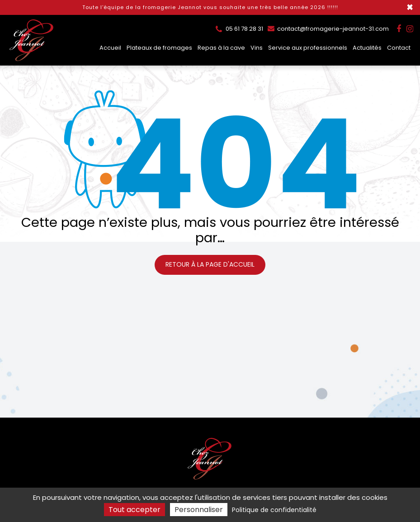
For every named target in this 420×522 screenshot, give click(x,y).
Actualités (367, 48)
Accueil (110, 48)
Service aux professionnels (308, 48)
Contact (399, 48)
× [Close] (410, 7)
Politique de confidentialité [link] (274, 510)
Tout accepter (134, 510)
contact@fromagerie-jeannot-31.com (328, 29)
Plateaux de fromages (159, 48)
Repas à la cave (221, 48)
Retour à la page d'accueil (210, 264)
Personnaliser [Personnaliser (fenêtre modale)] (199, 510)
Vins (257, 48)
